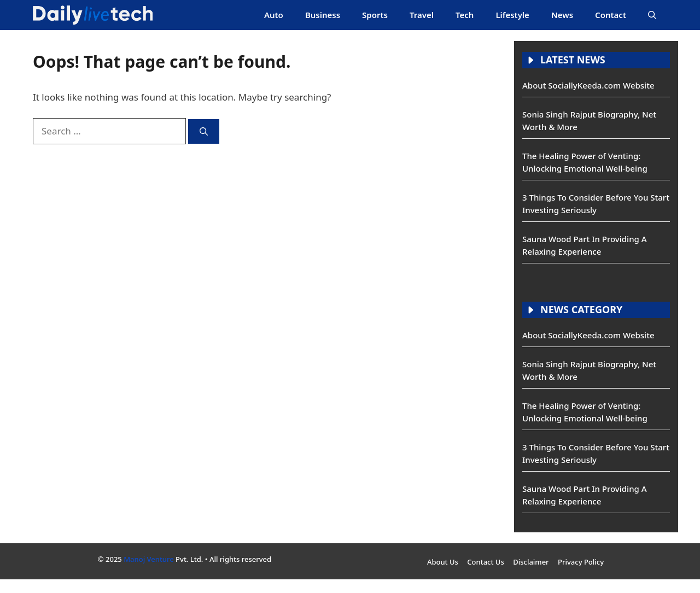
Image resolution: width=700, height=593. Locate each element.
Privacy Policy (581, 562)
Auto (274, 15)
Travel (422, 15)
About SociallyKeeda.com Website (588, 85)
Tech (465, 15)
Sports (375, 15)
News (562, 15)
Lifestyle (512, 15)
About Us (443, 562)
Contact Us (485, 562)
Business (323, 15)
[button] (652, 15)
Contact (611, 15)
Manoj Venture (149, 559)
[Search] (204, 131)
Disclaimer (531, 562)
